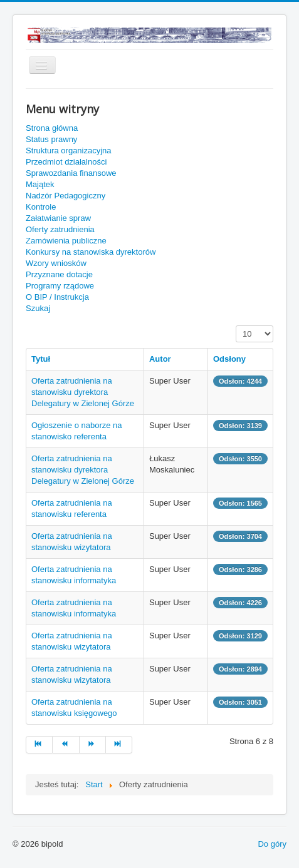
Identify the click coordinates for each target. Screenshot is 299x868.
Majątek (40, 184)
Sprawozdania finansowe (71, 173)
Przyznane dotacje (59, 274)
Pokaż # (236, 326)
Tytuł (41, 359)
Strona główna (52, 128)
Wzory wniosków (56, 263)
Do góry (272, 844)
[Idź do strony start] (39, 745)
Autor (160, 359)
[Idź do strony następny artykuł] (93, 745)
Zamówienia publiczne (66, 241)
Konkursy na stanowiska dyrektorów (91, 252)
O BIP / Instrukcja (57, 297)
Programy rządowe (60, 286)
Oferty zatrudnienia (60, 229)
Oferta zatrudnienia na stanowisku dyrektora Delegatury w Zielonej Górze (83, 392)
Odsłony (229, 359)
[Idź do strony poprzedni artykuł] (66, 745)
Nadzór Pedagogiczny (66, 196)
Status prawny (51, 139)
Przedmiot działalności (66, 162)
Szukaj (38, 308)
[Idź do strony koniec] (119, 745)
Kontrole (41, 207)
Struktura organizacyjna (69, 151)
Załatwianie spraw (58, 218)
